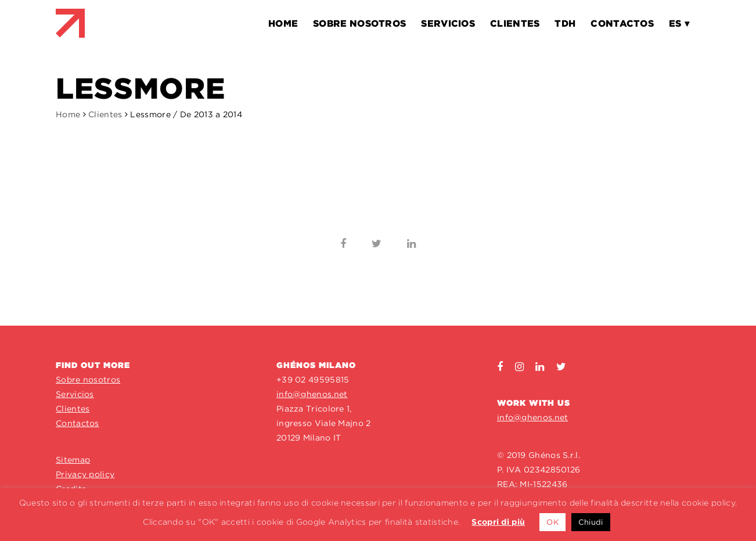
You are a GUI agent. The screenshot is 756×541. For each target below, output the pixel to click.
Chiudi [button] (591, 522)
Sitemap (73, 460)
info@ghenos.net (312, 394)
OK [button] (552, 522)
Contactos (78, 423)
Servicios (75, 394)
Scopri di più (498, 522)
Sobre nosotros (88, 380)
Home (68, 114)
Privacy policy (85, 474)
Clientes (105, 114)
